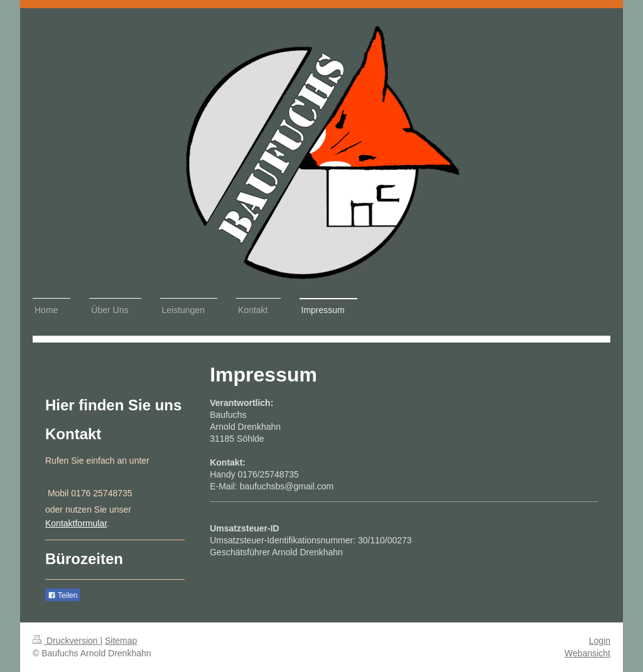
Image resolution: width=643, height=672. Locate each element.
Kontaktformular (76, 523)
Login (600, 641)
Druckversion (66, 641)
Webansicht (587, 653)
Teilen (62, 595)
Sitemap (121, 641)
